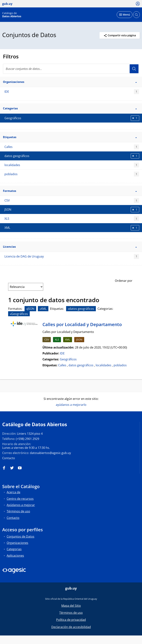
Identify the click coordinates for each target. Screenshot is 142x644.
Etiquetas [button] (70, 137)
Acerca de (13, 492)
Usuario (134, 69)
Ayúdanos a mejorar (21, 505)
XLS (72, 219)
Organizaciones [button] (70, 82)
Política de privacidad (71, 620)
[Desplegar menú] (125, 15)
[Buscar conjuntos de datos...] (71, 69)
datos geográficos (81, 365)
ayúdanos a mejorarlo (71, 405)
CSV (72, 200)
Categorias (14, 549)
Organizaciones (17, 543)
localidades (72, 165)
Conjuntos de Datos (20, 536)
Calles (72, 147)
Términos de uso (18, 511)
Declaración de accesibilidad (71, 627)
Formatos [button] (70, 191)
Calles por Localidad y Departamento (82, 324)
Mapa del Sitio (71, 606)
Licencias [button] (70, 247)
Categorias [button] (70, 108)
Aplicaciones (15, 556)
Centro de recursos (20, 499)
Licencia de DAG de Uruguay (72, 256)
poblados (72, 174)
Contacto (9, 458)
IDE (72, 92)
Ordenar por (124, 281)
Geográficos (68, 359)
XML (68, 340)
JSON (79, 340)
